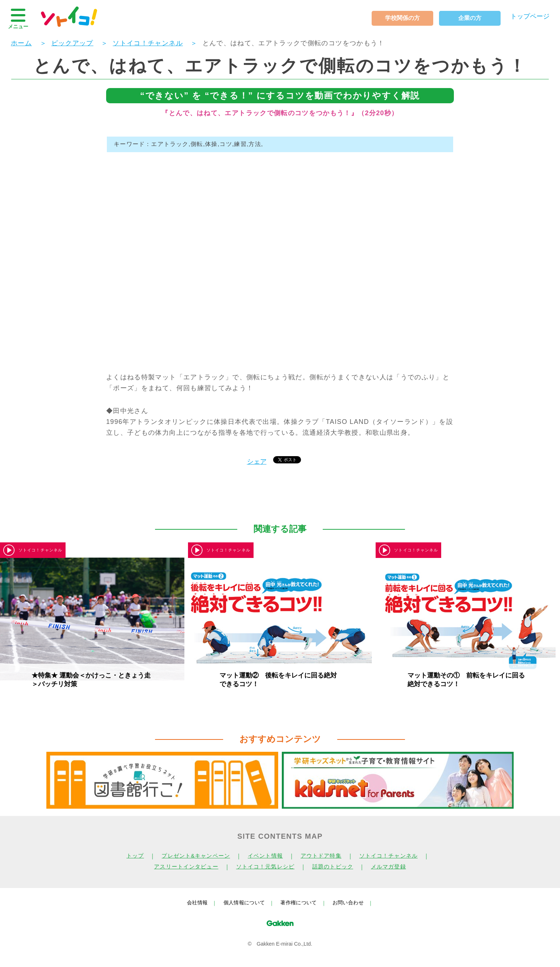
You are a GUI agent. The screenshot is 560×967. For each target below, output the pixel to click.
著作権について (298, 903)
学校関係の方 (402, 18)
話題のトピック (333, 866)
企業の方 (470, 18)
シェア (257, 462)
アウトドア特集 (321, 856)
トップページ (530, 16)
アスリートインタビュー (186, 866)
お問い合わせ (348, 903)
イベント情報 (265, 856)
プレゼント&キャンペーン (196, 856)
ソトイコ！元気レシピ (265, 866)
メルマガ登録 (388, 866)
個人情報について (244, 903)
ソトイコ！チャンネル (388, 856)
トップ (135, 856)
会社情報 (197, 903)
